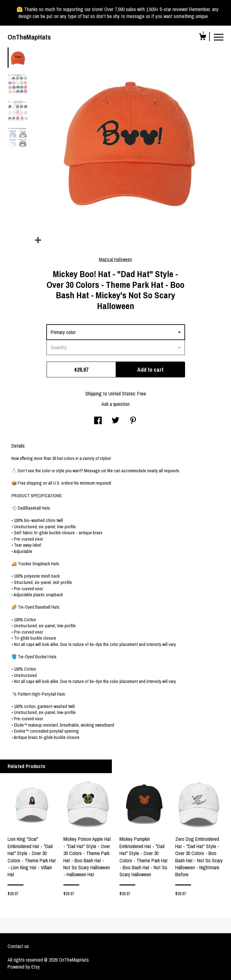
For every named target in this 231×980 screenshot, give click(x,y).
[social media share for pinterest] (133, 421)
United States (122, 394)
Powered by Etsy (24, 967)
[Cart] (202, 38)
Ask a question (115, 404)
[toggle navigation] (219, 37)
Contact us (18, 946)
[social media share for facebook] (98, 421)
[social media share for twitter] (115, 421)
